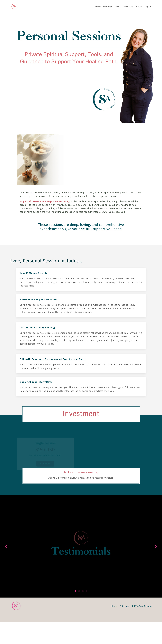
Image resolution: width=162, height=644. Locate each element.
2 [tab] (79, 613)
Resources (128, 7)
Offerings (108, 7)
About (118, 7)
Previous (6, 560)
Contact (139, 7)
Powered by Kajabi (145, 638)
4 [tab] (86, 613)
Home (98, 7)
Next (156, 560)
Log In (148, 7)
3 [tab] (83, 613)
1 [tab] (76, 613)
